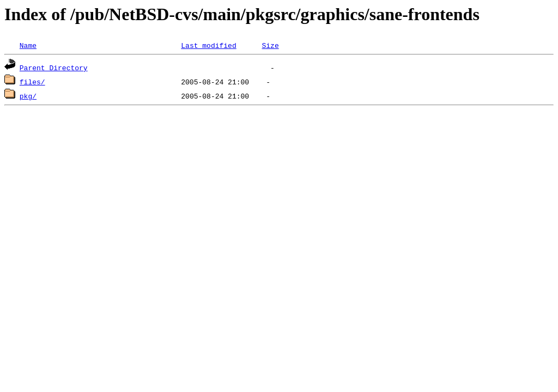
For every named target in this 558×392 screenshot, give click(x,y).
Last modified (208, 45)
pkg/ (28, 96)
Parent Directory (54, 68)
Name (28, 45)
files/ (32, 82)
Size (270, 45)
